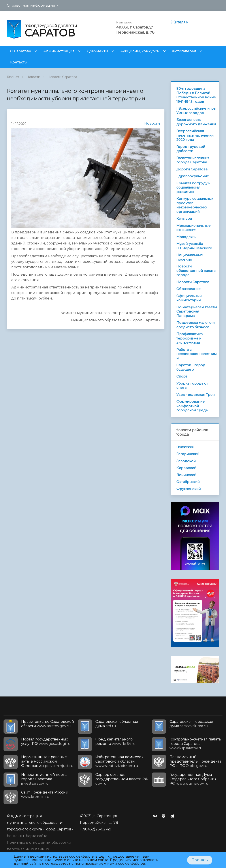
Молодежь (186, 237)
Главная (13, 77)
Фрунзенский (188, 489)
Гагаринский (188, 454)
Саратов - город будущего (191, 367)
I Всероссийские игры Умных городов (196, 111)
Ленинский (186, 475)
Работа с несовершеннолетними (196, 354)
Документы (97, 51)
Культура (184, 218)
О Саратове (21, 51)
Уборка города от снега (192, 386)
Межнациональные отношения (193, 228)
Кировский (186, 468)
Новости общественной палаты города (196, 271)
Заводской (186, 461)
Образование (188, 289)
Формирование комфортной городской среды (192, 406)
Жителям (180, 22)
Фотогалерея (184, 51)
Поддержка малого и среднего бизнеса (195, 325)
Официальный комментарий (189, 298)
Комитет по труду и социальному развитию (193, 187)
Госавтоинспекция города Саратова (193, 160)
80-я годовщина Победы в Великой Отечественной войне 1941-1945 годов (196, 95)
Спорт (182, 376)
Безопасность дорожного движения (196, 122)
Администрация (59, 51)
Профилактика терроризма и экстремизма (189, 338)
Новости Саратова (62, 77)
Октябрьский (188, 482)
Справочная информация (31, 5)
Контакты (19, 62)
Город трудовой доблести (191, 149)
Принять (200, 860)
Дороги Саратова (192, 169)
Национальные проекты (190, 257)
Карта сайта (37, 836)
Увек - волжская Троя (195, 395)
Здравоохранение (193, 176)
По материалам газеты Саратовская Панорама (197, 311)
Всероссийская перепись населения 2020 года (195, 135)
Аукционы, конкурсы (140, 51)
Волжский (185, 447)
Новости (33, 77)
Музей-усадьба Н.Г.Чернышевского (194, 246)
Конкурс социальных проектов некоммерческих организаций (195, 205)
